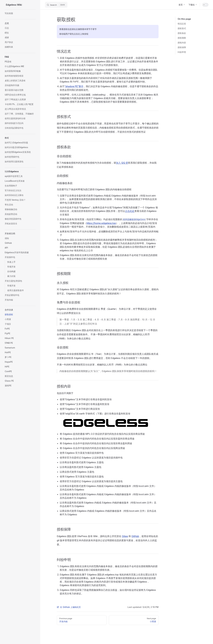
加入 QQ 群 (122, 163)
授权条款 (182, 33)
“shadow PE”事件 (74, 86)
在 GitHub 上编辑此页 (69, 607)
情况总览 (182, 24)
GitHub (135, 536)
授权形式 (182, 28)
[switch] (205, 5)
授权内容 (182, 43)
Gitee (125, 536)
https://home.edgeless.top (101, 223)
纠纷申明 (182, 52)
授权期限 (182, 38)
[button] (20, 23)
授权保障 (182, 47)
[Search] (56, 5)
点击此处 (130, 211)
